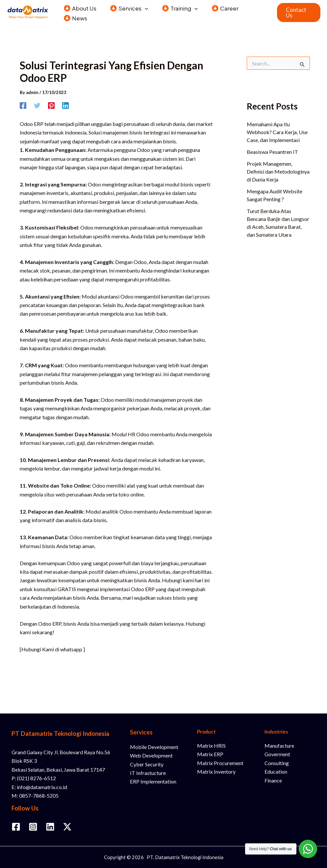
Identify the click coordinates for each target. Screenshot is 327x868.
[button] (143, 8)
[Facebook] (23, 105)
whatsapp (71, 649)
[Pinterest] (51, 105)
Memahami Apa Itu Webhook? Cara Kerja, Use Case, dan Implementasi (277, 132)
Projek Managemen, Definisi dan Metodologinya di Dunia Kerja (278, 171)
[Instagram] (33, 827)
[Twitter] (37, 105)
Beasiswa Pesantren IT (272, 152)
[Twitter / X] (67, 827)
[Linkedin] (65, 105)
